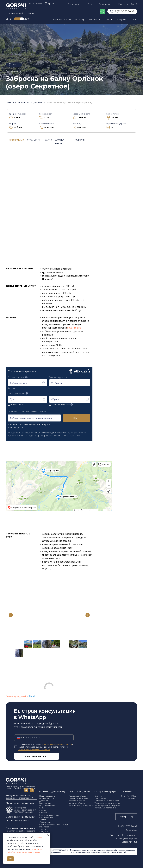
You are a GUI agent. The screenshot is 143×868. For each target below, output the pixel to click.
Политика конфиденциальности (21, 828)
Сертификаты (74, 4)
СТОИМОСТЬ (34, 140)
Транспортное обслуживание (107, 803)
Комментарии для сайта (21, 696)
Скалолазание (45, 822)
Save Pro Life (74, 328)
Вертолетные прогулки (49, 815)
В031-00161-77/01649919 (18, 820)
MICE (134, 20)
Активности (94, 20)
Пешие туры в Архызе (78, 796)
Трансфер (80, 20)
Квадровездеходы (47, 805)
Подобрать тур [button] (126, 817)
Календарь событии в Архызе (123, 835)
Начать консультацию (37, 756)
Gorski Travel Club (129, 796)
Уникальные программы (105, 808)
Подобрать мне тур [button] (62, 20)
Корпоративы (100, 798)
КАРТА (48, 140)
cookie (39, 837)
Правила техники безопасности (20, 831)
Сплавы (43, 810)
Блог (90, 4)
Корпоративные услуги (105, 791)
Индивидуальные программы (107, 805)
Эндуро (43, 829)
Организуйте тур (129, 842)
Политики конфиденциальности (57, 744)
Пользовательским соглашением (34, 750)
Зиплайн (43, 820)
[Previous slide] (11, 615)
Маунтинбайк (45, 827)
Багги (42, 808)
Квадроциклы (45, 803)
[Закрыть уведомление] (48, 835)
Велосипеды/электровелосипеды (54, 824)
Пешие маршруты (47, 796)
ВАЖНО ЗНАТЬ (59, 142)
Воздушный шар (46, 817)
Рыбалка (43, 813)
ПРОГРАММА (17, 140)
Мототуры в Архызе (77, 803)
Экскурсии (122, 20)
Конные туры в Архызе (78, 798)
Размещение (105, 4)
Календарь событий (128, 4)
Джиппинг (38, 103)
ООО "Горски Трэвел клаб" (20, 817)
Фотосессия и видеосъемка (107, 801)
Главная (10, 71)
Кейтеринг (99, 796)
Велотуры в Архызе (77, 801)
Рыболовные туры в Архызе (81, 805)
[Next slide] (88, 615)
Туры (108, 20)
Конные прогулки (47, 798)
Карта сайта (131, 799)
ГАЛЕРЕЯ (80, 140)
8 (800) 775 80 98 (125, 11)
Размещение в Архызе (127, 838)
